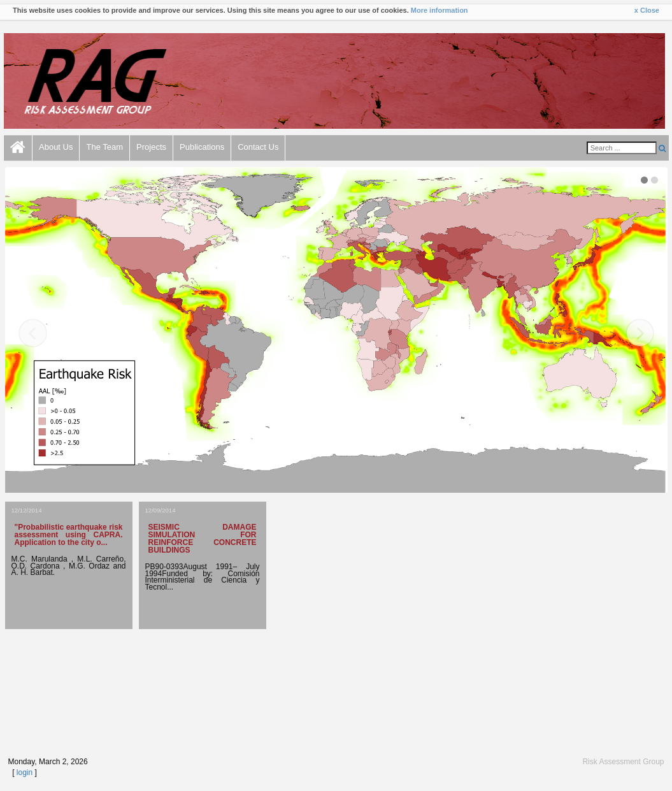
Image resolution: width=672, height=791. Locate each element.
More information (440, 10)
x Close (647, 10)
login (25, 773)
